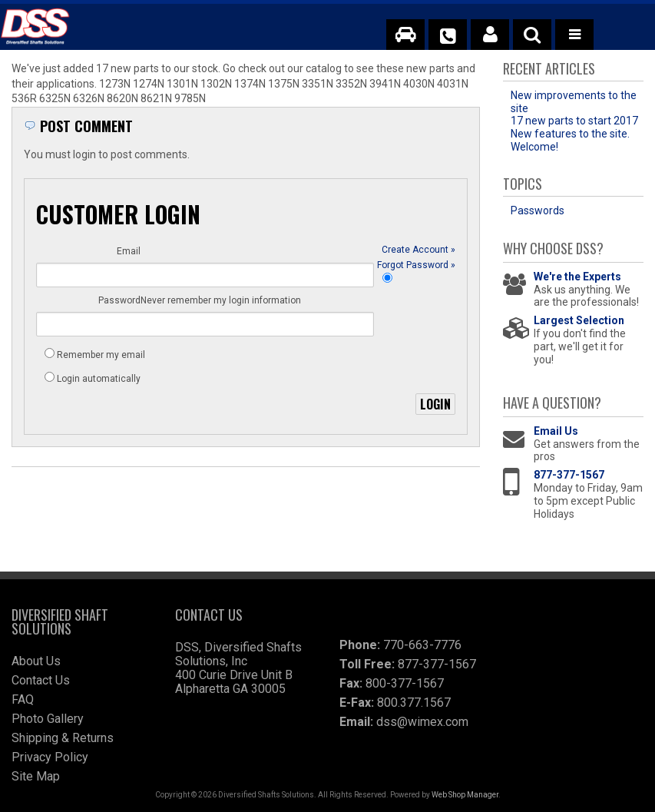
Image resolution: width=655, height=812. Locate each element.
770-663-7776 (422, 645)
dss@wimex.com (422, 722)
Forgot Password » (416, 322)
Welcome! (534, 147)
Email (129, 251)
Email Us (556, 431)
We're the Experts (577, 277)
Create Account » (418, 278)
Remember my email (101, 362)
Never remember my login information (137, 338)
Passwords (538, 210)
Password (119, 295)
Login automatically (100, 386)
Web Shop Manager (465, 795)
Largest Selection (579, 320)
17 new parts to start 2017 (574, 121)
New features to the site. (570, 134)
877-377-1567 (569, 475)
